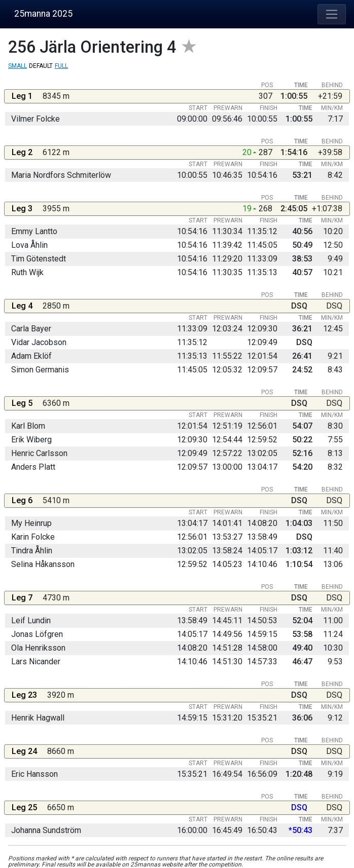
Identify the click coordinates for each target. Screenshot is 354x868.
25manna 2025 (43, 14)
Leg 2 (22, 152)
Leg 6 (22, 500)
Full (61, 66)
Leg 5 (22, 403)
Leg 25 (24, 807)
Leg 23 (24, 695)
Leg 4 (22, 306)
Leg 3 (22, 209)
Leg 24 (24, 751)
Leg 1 (22, 96)
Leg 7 (22, 598)
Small (17, 66)
